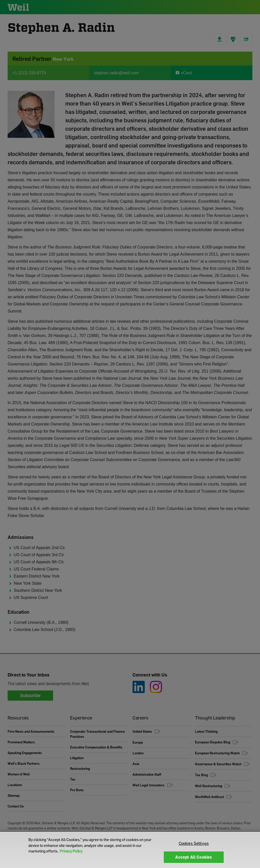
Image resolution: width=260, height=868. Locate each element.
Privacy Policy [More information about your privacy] (71, 851)
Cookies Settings (194, 843)
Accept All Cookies (194, 857)
